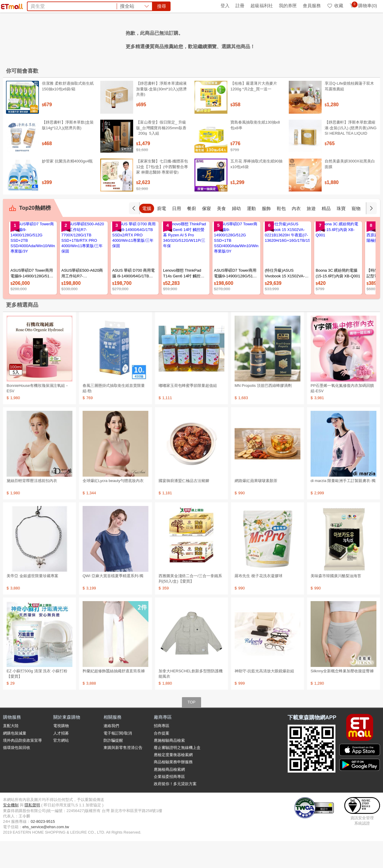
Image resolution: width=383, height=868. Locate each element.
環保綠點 (30, 6)
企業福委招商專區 (169, 804)
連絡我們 (111, 753)
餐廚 (206, 235)
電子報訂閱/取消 (118, 760)
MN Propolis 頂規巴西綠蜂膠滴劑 (263, 412)
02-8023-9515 (43, 848)
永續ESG (74, 6)
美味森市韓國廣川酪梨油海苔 (336, 603)
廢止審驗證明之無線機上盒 (177, 774)
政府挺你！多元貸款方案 (175, 811)
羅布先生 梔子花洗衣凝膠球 (259, 603)
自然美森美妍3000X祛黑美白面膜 (350, 191)
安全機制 (11, 832)
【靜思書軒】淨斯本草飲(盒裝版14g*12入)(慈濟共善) (68, 152)
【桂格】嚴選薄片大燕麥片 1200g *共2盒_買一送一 (254, 113)
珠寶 (356, 235)
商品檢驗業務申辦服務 (173, 789)
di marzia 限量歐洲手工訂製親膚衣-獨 (343, 508)
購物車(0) (363, 6)
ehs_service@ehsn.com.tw (46, 854)
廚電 (177, 235)
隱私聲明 (32, 832)
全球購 (52, 6)
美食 (236, 235)
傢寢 (221, 235)
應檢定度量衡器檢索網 (173, 782)
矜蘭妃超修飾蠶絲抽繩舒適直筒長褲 (114, 698)
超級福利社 (262, 6)
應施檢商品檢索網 (169, 796)
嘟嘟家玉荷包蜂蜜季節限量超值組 (188, 412)
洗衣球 (151, 38)
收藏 (335, 6)
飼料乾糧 (171, 38)
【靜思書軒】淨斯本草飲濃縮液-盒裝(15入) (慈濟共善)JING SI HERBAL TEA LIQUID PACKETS (351, 157)
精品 (341, 235)
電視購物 (61, 753)
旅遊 (326, 235)
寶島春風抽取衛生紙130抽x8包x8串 (255, 152)
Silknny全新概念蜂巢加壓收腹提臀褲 (342, 698)
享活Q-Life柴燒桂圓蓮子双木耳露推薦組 (349, 113)
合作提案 (162, 760)
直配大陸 (11, 753)
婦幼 (251, 235)
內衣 (311, 235)
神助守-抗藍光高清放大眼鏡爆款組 (264, 698)
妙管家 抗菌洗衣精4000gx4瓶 (67, 188)
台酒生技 (206, 38)
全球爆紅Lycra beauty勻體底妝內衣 (113, 508)
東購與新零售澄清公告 (123, 774)
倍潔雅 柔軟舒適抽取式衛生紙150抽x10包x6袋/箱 (68, 113)
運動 (266, 235)
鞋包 (296, 235)
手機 (147, 235)
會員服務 (312, 6)
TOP (192, 729)
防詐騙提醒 (113, 767)
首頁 (10, 6)
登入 (225, 6)
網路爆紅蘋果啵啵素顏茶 (256, 508)
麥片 (110, 38)
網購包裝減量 (15, 760)
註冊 (240, 6)
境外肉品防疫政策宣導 (22, 767)
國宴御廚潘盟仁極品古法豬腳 (184, 508)
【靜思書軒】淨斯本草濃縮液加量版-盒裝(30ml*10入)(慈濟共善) (161, 116)
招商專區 (162, 753)
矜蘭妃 (248, 38)
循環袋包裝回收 (17, 774)
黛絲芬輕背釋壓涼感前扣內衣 (32, 508)
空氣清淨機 (129, 38)
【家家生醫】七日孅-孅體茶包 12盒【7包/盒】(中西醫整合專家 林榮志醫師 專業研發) (162, 193)
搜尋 (282, 27)
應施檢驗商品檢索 (169, 767)
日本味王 (228, 38)
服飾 (281, 235)
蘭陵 (189, 38)
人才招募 (61, 760)
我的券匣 (288, 6)
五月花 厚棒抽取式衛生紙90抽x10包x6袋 (256, 191)
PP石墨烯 (268, 38)
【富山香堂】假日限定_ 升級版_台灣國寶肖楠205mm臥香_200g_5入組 (161, 155)
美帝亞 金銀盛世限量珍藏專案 (32, 603)
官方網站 (61, 767)
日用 (191, 235)
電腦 (162, 235)
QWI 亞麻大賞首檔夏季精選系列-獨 (113, 603)
